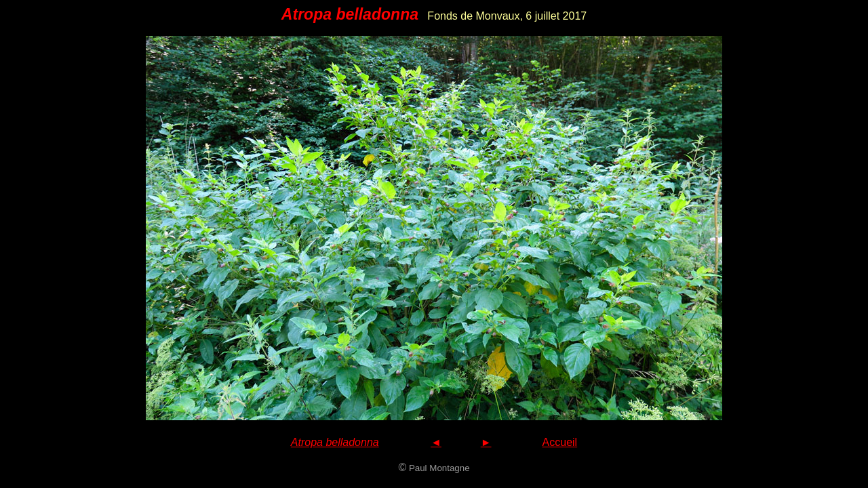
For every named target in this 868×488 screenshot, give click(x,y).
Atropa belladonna (335, 442)
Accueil (560, 442)
